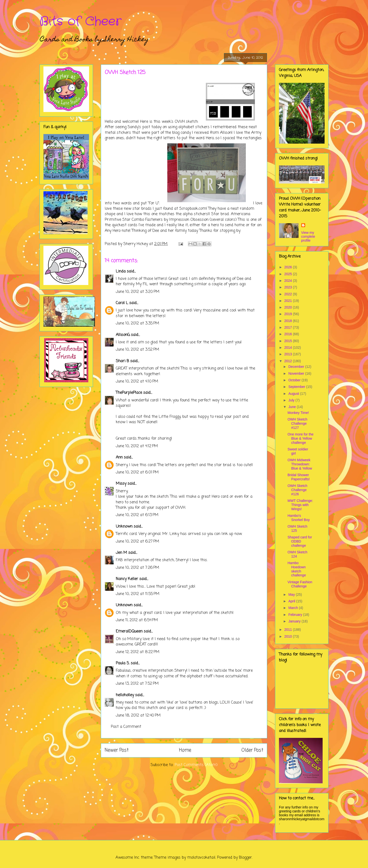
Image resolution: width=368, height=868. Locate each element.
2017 (289, 327)
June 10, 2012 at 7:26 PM (138, 568)
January (295, 621)
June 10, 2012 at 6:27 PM (138, 542)
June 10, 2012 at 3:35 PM (138, 323)
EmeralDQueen (129, 632)
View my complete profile (308, 236)
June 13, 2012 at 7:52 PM (137, 684)
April (292, 601)
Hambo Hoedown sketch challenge (297, 569)
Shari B (122, 361)
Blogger (245, 858)
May (292, 595)
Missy (121, 484)
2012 (289, 361)
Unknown (124, 527)
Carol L (122, 303)
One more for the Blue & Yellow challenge (301, 438)
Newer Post (117, 750)
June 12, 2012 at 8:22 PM (138, 652)
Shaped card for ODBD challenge (300, 541)
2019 (289, 314)
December (297, 367)
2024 (289, 281)
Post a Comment (126, 727)
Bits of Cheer (80, 22)
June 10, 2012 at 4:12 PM (137, 446)
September (297, 387)
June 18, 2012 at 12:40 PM (138, 716)
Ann (119, 458)
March (294, 608)
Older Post (252, 750)
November (297, 373)
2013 (289, 354)
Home (185, 750)
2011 (289, 630)
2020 (289, 307)
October (295, 380)
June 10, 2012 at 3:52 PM (138, 350)
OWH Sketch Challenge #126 (297, 490)
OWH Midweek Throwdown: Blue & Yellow (300, 464)
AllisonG (123, 335)
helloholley (125, 695)
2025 (289, 274)
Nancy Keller (127, 579)
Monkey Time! (298, 413)
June (292, 407)
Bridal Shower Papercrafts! (299, 477)
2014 (289, 347)
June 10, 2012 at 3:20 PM (138, 292)
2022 (289, 294)
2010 (289, 636)
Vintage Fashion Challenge (300, 584)
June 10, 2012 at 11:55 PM (138, 594)
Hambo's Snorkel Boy (299, 518)
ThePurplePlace (129, 393)
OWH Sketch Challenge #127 (297, 423)
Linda (121, 272)
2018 (289, 321)
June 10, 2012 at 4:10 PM (137, 382)
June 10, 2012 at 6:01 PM (137, 472)
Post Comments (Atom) (196, 765)
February (296, 615)
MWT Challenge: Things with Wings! (300, 505)
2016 (289, 334)
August (294, 394)
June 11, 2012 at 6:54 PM (137, 620)
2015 (289, 341)
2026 (289, 267)
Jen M (121, 553)
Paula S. (123, 663)
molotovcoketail (201, 858)
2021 (289, 301)
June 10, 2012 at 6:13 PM (137, 515)
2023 (289, 287)
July (292, 400)
